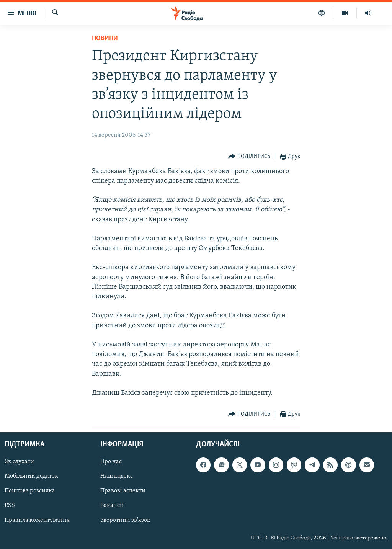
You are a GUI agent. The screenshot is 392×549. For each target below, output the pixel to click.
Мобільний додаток (31, 477)
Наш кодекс (117, 477)
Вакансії (112, 506)
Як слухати (19, 462)
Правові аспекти (123, 491)
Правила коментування (37, 520)
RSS (10, 506)
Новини (105, 38)
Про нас (111, 462)
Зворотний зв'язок (125, 520)
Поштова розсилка (30, 491)
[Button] (249, 157)
